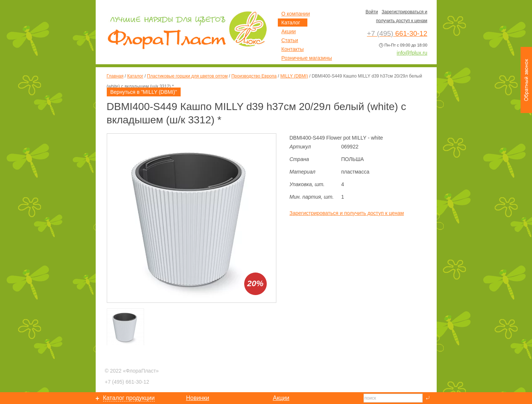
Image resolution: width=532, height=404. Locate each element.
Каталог (135, 76)
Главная (115, 76)
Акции (289, 31)
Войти (372, 12)
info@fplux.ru (412, 53)
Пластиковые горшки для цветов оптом (187, 76)
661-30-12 (127, 382)
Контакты (293, 49)
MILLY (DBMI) (294, 76)
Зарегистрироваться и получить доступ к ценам (347, 213)
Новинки (198, 398)
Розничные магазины (307, 58)
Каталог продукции (129, 398)
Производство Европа (254, 76)
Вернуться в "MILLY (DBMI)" (144, 92)
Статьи (290, 40)
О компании (296, 14)
